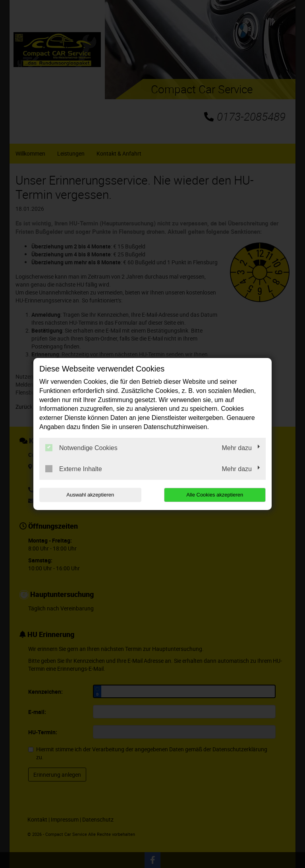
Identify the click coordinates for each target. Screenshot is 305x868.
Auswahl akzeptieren (90, 495)
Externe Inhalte (74, 469)
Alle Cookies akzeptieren (215, 495)
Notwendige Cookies (81, 448)
